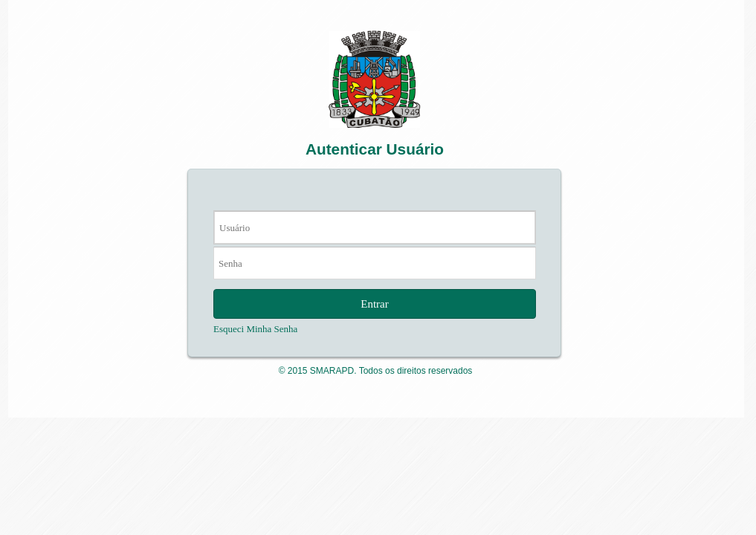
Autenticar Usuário (375, 149)
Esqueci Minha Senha (255, 329)
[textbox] (375, 227)
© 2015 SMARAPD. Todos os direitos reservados (376, 371)
